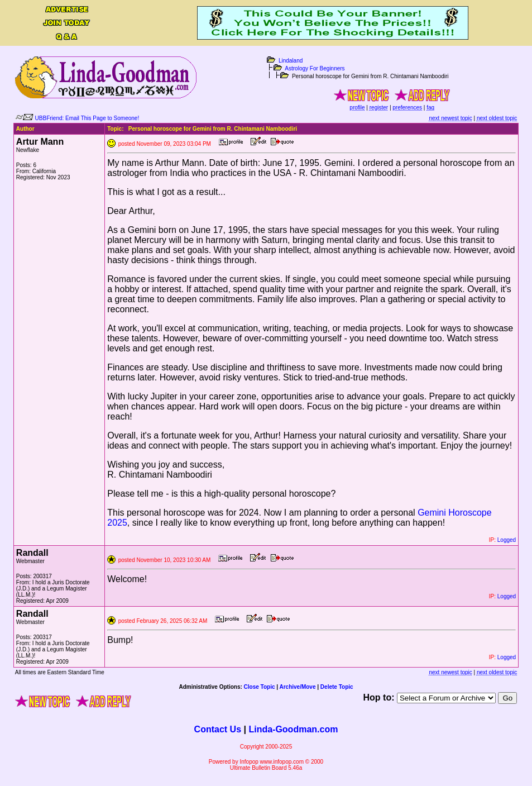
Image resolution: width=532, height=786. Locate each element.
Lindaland (291, 61)
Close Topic (260, 687)
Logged (507, 540)
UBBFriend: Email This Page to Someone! (87, 118)
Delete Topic (337, 687)
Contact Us (218, 729)
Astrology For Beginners (315, 68)
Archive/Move (297, 687)
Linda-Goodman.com (293, 729)
